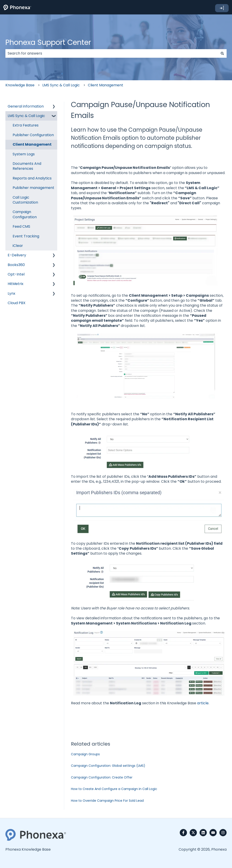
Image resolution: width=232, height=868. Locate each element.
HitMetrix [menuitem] (16, 284)
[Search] (222, 53)
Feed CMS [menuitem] (21, 226)
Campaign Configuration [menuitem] (25, 214)
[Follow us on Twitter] (193, 833)
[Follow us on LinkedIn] (203, 833)
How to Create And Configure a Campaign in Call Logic (114, 789)
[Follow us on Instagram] (223, 833)
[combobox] (112, 53)
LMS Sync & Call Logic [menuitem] (26, 116)
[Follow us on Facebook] (183, 833)
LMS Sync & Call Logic (61, 85)
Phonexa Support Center (48, 42)
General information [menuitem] (26, 106)
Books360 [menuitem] (16, 265)
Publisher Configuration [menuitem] (33, 135)
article (203, 703)
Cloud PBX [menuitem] (17, 303)
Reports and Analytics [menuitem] (32, 178)
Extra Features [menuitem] (26, 125)
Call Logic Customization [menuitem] (25, 200)
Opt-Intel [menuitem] (16, 274)
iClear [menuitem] (18, 246)
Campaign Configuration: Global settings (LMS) (108, 766)
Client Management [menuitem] (32, 144)
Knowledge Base (20, 85)
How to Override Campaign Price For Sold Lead (107, 801)
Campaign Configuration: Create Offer (102, 777)
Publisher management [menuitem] (33, 188)
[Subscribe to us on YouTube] (213, 833)
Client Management (106, 85)
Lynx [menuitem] (11, 293)
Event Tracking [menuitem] (26, 236)
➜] (222, 8)
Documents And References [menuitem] (27, 166)
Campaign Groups (85, 754)
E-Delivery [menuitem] (17, 255)
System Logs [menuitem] (24, 154)
